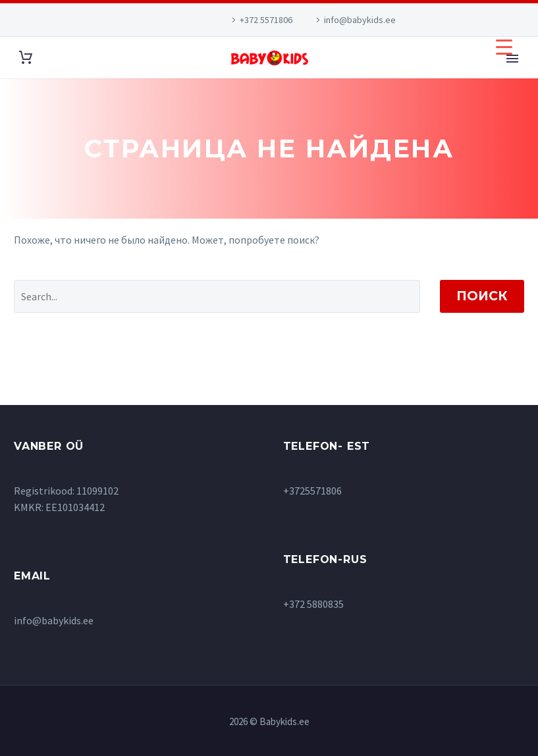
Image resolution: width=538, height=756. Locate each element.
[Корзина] (26, 58)
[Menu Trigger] (504, 46)
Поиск (482, 296)
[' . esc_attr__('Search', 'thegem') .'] (217, 296)
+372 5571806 (266, 20)
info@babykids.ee (360, 20)
